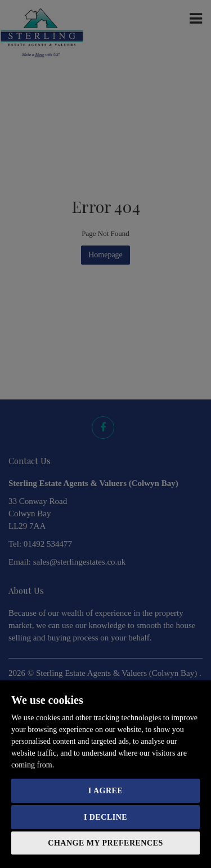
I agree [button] (105, 791)
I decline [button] (105, 817)
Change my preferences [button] (105, 843)
